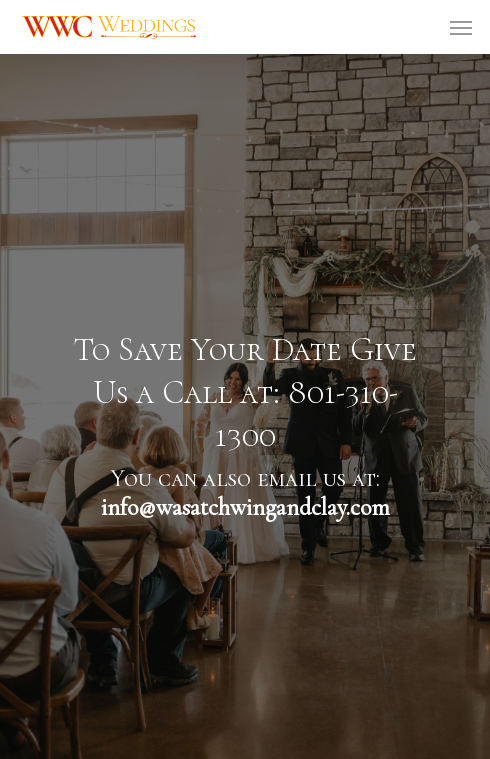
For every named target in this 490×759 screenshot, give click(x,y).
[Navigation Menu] (461, 27)
